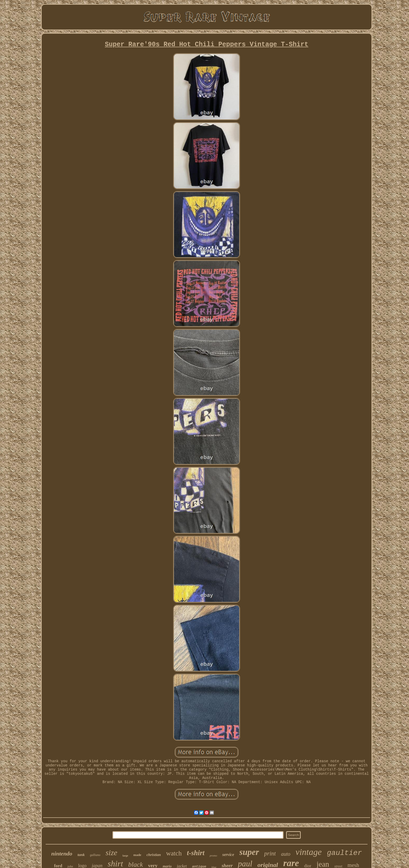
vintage (309, 852)
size (112, 852)
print (270, 854)
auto (286, 854)
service (228, 855)
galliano (95, 855)
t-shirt (196, 853)
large (125, 856)
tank (81, 855)
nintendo (62, 854)
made (137, 855)
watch (174, 853)
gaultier (344, 853)
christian (154, 855)
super (249, 852)
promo (213, 855)
